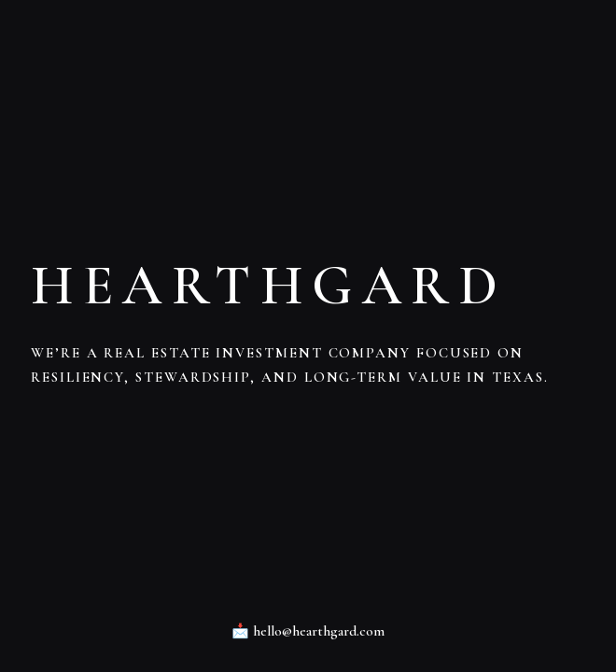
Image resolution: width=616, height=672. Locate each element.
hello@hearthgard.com (319, 631)
